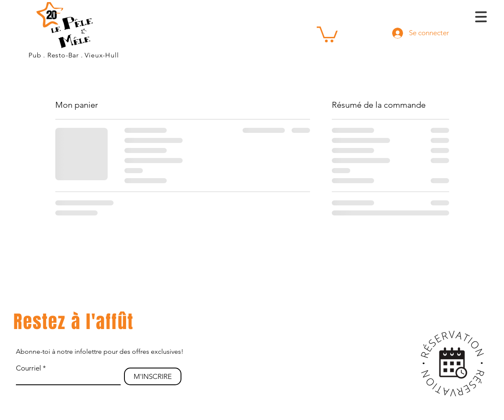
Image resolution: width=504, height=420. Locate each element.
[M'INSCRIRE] (153, 376)
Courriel (28, 368)
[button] (327, 34)
